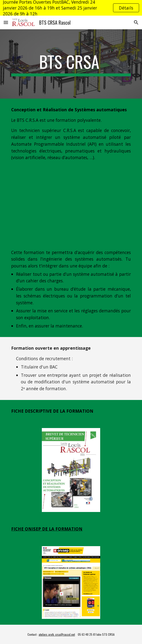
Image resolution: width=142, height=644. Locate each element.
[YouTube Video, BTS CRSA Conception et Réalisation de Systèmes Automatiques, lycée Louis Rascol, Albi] (71, 205)
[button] (6, 22)
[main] (71, 64)
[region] (71, 8)
